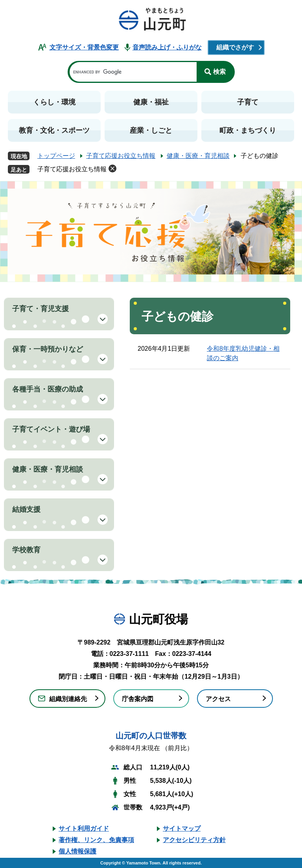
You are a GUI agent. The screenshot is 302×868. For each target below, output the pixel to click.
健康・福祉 (151, 102)
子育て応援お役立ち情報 (121, 156)
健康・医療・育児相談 (198, 156)
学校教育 (26, 550)
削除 (112, 168)
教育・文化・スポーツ (54, 130)
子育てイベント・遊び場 (51, 429)
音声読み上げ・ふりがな (167, 47)
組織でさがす (235, 47)
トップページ (56, 156)
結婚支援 (26, 509)
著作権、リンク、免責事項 (96, 840)
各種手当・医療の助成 (48, 389)
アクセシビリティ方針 (194, 840)
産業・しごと (151, 130)
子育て (248, 102)
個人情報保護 (77, 851)
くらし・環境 (54, 102)
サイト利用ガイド (84, 829)
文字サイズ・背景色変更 (84, 47)
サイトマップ (182, 829)
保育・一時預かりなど (48, 349)
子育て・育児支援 (41, 309)
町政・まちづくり (248, 130)
